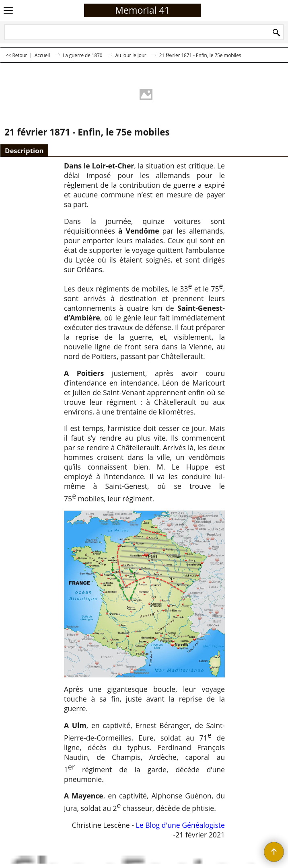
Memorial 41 (142, 10)
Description (24, 151)
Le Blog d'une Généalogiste (179, 825)
